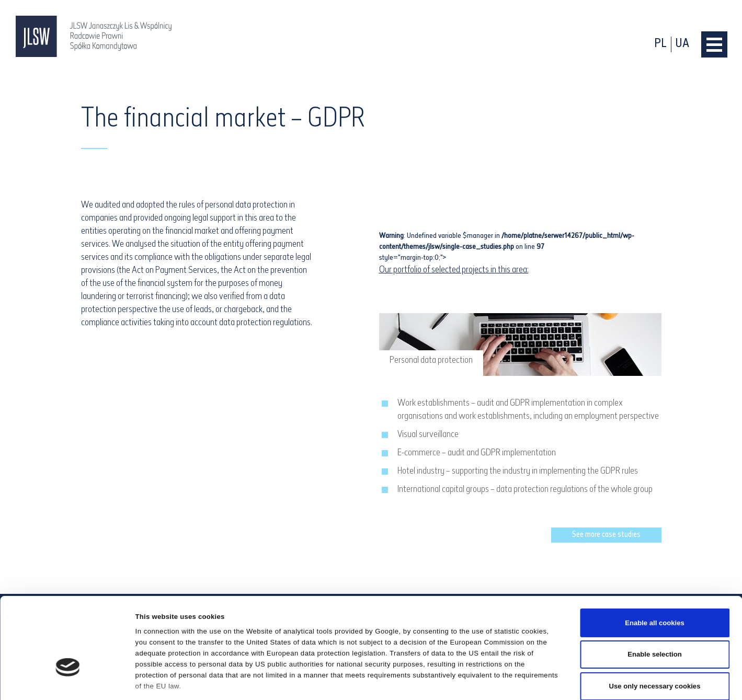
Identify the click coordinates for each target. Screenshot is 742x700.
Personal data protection (431, 360)
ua (682, 44)
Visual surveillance (428, 435)
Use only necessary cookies (655, 621)
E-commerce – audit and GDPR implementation (477, 453)
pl (660, 44)
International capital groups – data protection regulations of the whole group (525, 490)
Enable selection (654, 589)
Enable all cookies (655, 557)
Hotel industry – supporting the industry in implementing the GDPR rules (518, 471)
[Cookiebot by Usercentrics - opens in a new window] (68, 681)
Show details (510, 680)
